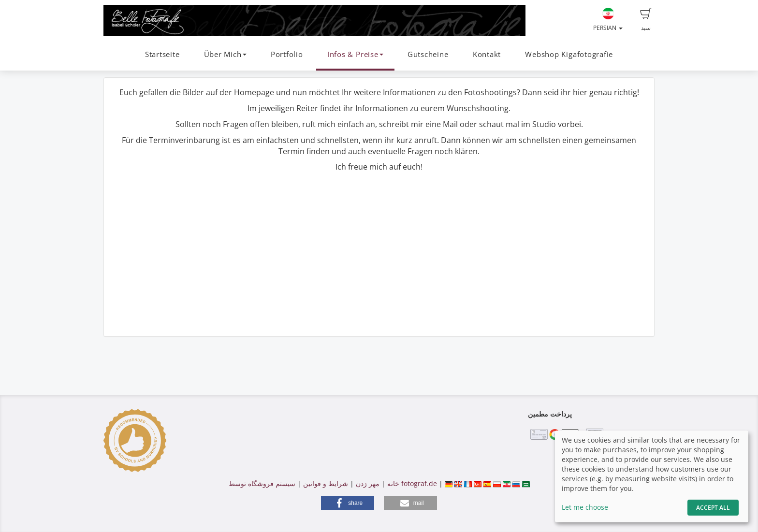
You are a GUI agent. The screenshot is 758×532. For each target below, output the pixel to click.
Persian (608, 20)
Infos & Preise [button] (355, 54)
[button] (348, 503)
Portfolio (287, 54)
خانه (393, 483)
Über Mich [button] (225, 54)
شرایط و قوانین (326, 483)
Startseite (162, 54)
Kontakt (487, 54)
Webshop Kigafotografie (569, 54)
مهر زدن (368, 483)
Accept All (713, 508)
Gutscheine (428, 54)
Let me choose (585, 507)
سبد (646, 20)
